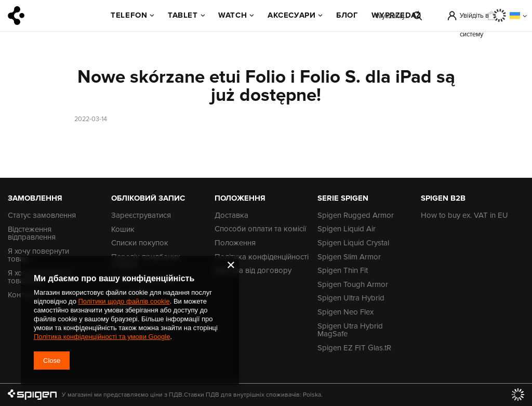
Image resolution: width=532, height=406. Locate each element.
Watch (232, 15)
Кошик (123, 230)
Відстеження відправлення (32, 234)
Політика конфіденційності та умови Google (102, 337)
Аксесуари (291, 15)
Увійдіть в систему (474, 18)
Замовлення (35, 198)
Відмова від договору (253, 271)
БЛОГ (347, 15)
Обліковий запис (148, 198)
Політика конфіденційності (262, 257)
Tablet (183, 15)
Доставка (231, 216)
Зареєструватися (141, 216)
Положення (235, 243)
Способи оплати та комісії (260, 229)
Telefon (129, 15)
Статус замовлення (42, 216)
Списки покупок (140, 243)
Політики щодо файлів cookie (124, 301)
